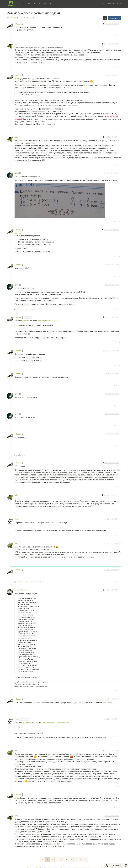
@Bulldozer (24, 719)
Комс (16, 519)
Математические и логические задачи (56, 723)
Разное (13, 18)
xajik (16, 44)
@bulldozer (27, 723)
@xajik (17, 79)
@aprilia (18, 233)
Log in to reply (115, 18)
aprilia (17, 173)
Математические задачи (48, 321)
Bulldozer (18, 24)
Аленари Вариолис (21, 590)
